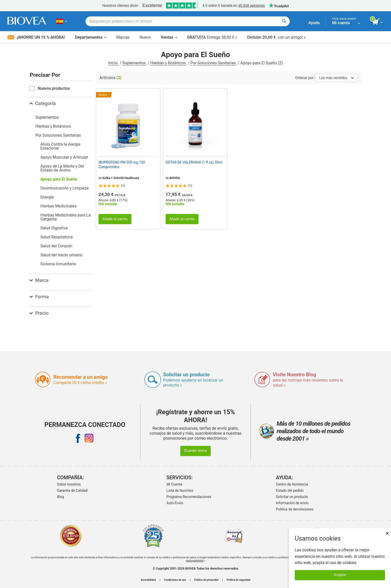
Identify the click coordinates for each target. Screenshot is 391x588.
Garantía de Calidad (72, 490)
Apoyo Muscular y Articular (64, 157)
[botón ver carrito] (378, 22)
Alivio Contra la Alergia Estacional (60, 146)
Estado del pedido (290, 490)
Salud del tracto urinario (61, 255)
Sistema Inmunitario (58, 264)
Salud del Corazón (56, 246)
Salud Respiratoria (56, 237)
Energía (47, 197)
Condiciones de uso (175, 580)
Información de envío (292, 503)
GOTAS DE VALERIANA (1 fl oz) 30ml (194, 162)
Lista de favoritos (180, 490)
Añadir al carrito (115, 219)
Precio (39, 313)
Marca (39, 280)
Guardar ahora (195, 451)
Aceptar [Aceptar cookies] (340, 575)
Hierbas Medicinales (58, 206)
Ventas (169, 37)
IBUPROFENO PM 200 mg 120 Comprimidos (122, 165)
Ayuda (314, 23)
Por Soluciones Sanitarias (214, 63)
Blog (61, 497)
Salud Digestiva (54, 228)
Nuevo (145, 37)
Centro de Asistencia (292, 484)
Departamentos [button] (91, 37)
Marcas (123, 37)
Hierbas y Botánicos (169, 63)
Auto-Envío (175, 503)
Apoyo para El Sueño (59, 179)
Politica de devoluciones (295, 509)
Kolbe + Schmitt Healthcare (121, 178)
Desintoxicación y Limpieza (64, 188)
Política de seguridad (239, 580)
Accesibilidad (148, 580)
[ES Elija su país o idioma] (61, 21)
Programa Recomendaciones (189, 497)
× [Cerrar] (387, 533)
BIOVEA (175, 178)
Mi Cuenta (174, 484)
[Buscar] (284, 21)
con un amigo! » (276, 37)
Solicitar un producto (292, 497)
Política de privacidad (206, 580)
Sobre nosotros (69, 484)
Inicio (113, 63)
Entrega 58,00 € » (212, 37)
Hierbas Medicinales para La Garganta (66, 217)
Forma (39, 297)
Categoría (43, 103)
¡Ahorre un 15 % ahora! (36, 37)
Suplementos (135, 63)
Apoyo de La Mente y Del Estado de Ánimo (62, 168)
